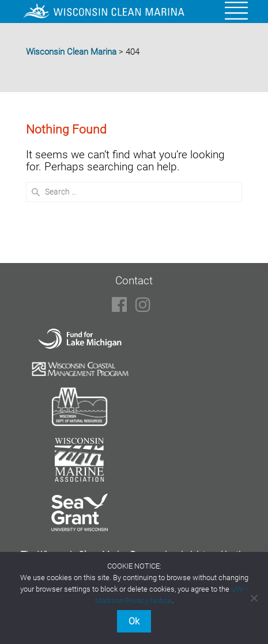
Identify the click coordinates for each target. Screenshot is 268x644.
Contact (134, 281)
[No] (254, 598)
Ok (134, 621)
